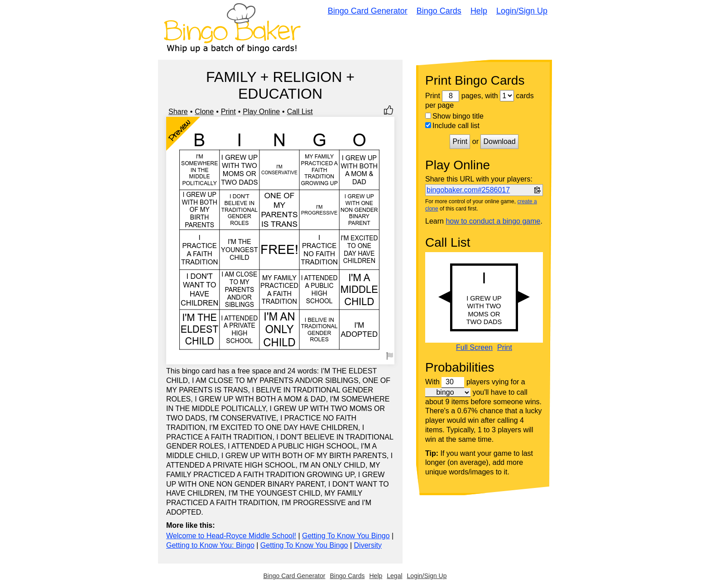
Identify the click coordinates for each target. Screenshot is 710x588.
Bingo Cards (439, 11)
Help (479, 11)
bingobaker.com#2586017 (468, 190)
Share (178, 112)
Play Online (261, 112)
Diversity (368, 545)
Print (228, 112)
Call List (300, 112)
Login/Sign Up (522, 11)
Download (499, 141)
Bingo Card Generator (368, 11)
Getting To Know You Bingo (346, 536)
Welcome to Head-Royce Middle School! (231, 536)
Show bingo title (454, 116)
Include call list (452, 126)
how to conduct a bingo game (493, 221)
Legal (394, 576)
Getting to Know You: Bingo (210, 545)
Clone (204, 112)
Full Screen (474, 348)
